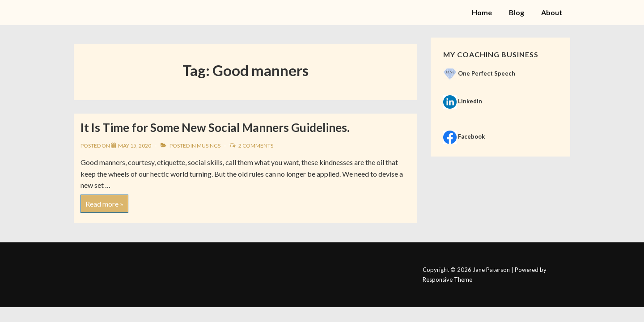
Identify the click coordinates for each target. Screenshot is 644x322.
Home (482, 12)
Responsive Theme (447, 280)
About (552, 12)
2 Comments (256, 146)
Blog (517, 12)
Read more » (104, 201)
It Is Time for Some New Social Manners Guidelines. (215, 127)
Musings (209, 146)
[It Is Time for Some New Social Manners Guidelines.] (135, 146)
